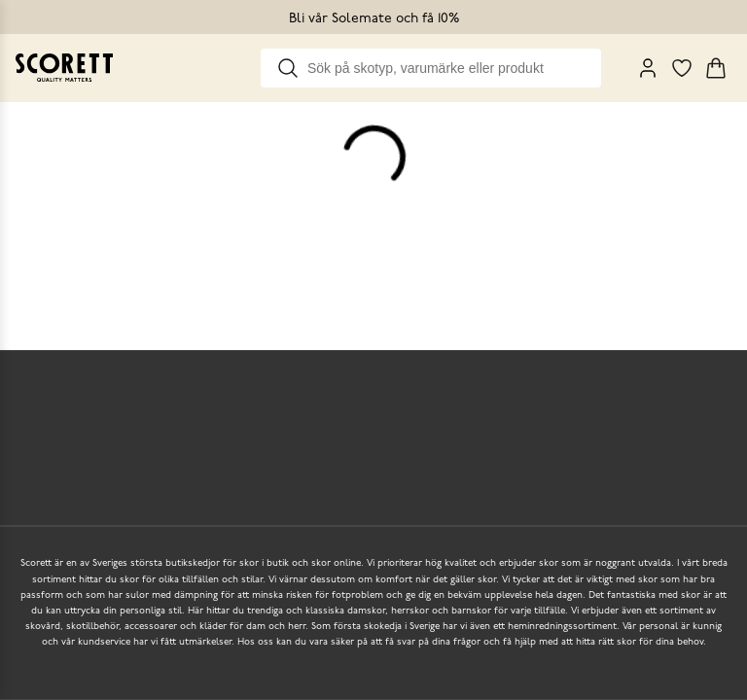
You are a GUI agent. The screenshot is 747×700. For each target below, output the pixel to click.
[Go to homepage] (64, 68)
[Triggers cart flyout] (716, 68)
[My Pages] (648, 68)
